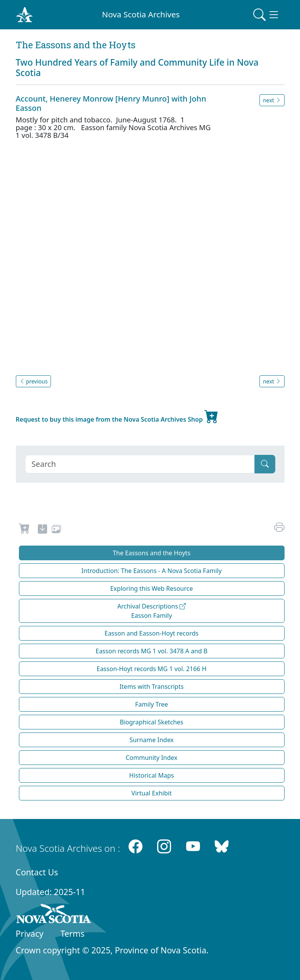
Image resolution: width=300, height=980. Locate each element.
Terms (73, 933)
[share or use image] (56, 530)
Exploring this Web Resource (151, 588)
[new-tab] (42, 530)
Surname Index (152, 740)
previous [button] (34, 381)
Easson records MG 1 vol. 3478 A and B (152, 651)
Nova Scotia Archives (141, 14)
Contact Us (37, 872)
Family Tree (152, 704)
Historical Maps (152, 775)
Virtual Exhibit (151, 793)
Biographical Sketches (152, 722)
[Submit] (265, 464)
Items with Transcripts (151, 687)
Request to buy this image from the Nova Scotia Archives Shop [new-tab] (117, 416)
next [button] (272, 100)
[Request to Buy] (25, 530)
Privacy (30, 933)
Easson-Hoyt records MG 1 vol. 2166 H (152, 669)
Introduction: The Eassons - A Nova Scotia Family (152, 571)
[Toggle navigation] (266, 15)
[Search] (140, 464)
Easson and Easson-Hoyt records (152, 633)
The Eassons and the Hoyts (152, 553)
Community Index (151, 758)
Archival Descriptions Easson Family (152, 611)
